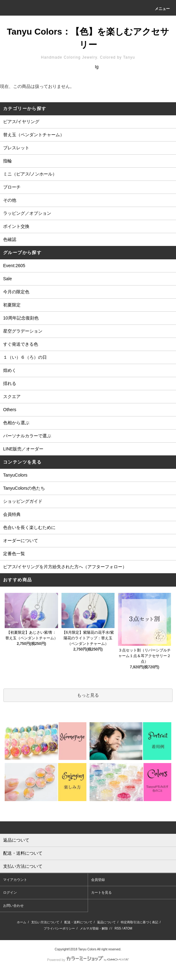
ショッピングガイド (23, 501)
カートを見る (101, 892)
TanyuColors (15, 475)
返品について (106, 922)
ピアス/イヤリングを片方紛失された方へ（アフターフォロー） (65, 567)
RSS (118, 928)
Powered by (88, 960)
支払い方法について (45, 922)
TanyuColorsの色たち (24, 488)
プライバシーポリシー (59, 928)
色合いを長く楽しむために (29, 527)
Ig (97, 67)
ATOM (128, 928)
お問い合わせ (13, 906)
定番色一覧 (14, 554)
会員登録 (98, 880)
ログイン (10, 892)
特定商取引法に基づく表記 (139, 922)
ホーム (22, 922)
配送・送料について (78, 922)
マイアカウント (15, 880)
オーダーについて (21, 540)
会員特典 (12, 514)
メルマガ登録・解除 (94, 928)
